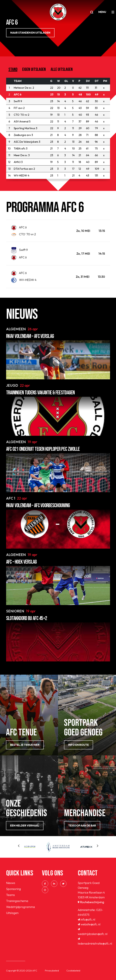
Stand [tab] (13, 69)
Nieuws (11, 883)
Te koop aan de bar (82, 826)
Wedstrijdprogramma (21, 907)
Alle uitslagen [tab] (62, 69)
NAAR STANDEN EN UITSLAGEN (30, 33)
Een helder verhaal (25, 826)
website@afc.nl (89, 924)
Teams (10, 895)
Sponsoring (14, 889)
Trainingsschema (17, 901)
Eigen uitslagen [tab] (34, 69)
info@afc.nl (87, 919)
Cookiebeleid (73, 971)
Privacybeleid (52, 971)
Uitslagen (12, 913)
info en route (79, 745)
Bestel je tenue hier (25, 745)
